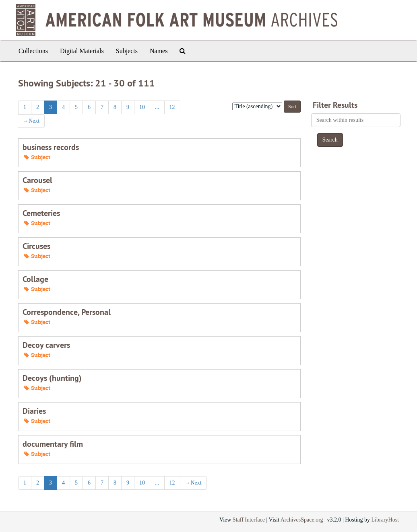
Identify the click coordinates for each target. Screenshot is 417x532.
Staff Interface (249, 520)
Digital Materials (82, 51)
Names (159, 51)
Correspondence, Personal (67, 312)
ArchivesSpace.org (302, 520)
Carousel (37, 180)
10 (142, 107)
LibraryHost (385, 520)
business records (51, 147)
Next (31, 121)
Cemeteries (41, 213)
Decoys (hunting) (52, 378)
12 (172, 107)
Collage (35, 279)
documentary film (53, 444)
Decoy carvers (46, 345)
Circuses (36, 246)
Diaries (34, 411)
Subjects (127, 51)
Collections (33, 51)
